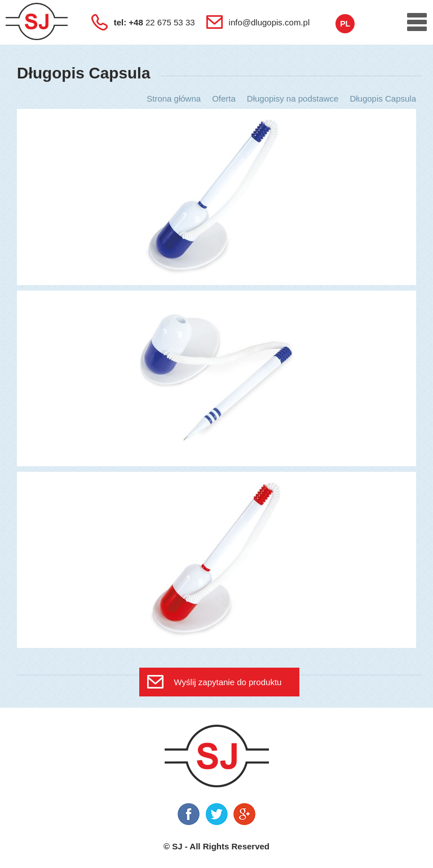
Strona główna (174, 98)
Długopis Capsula (383, 98)
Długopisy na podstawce (293, 98)
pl (345, 24)
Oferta (224, 98)
